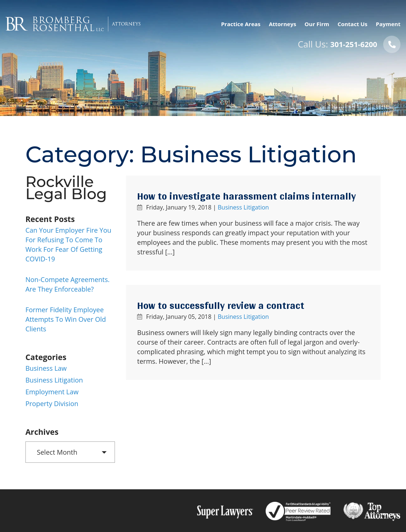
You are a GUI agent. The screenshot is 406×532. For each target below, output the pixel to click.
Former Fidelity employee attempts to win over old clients (66, 319)
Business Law (46, 368)
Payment (388, 24)
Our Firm (317, 24)
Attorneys (283, 24)
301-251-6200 (354, 44)
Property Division (52, 404)
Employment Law (52, 392)
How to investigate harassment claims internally (246, 196)
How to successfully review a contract (221, 306)
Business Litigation (243, 207)
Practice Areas (241, 24)
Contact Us (352, 24)
